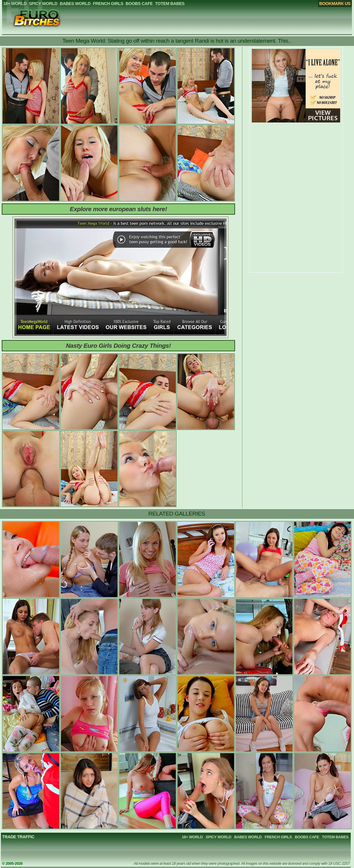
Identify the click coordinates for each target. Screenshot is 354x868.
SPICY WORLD (218, 837)
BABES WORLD (248, 837)
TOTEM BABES (335, 837)
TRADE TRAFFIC (18, 837)
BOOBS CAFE (307, 837)
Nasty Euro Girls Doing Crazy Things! (119, 346)
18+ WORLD (192, 837)
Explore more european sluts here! (118, 209)
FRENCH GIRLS (278, 837)
